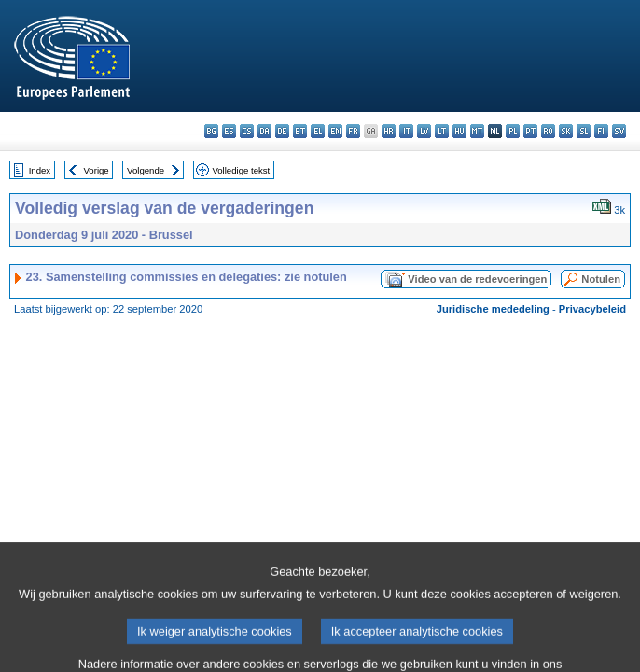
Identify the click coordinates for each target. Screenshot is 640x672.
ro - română (548, 131)
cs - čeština (247, 131)
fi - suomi (601, 131)
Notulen (601, 279)
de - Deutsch (282, 131)
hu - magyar (459, 131)
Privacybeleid (592, 309)
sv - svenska (619, 131)
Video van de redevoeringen (477, 279)
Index (40, 170)
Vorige (97, 170)
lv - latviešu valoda (424, 131)
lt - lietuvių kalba (442, 131)
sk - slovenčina (566, 131)
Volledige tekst (241, 170)
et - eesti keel (300, 131)
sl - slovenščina (584, 131)
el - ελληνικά (318, 131)
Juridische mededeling (493, 309)
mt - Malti (477, 131)
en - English (335, 131)
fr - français (353, 131)
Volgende (146, 170)
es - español (229, 131)
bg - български (211, 131)
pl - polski (513, 131)
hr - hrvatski (389, 131)
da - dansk (264, 131)
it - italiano (406, 131)
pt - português (530, 131)
